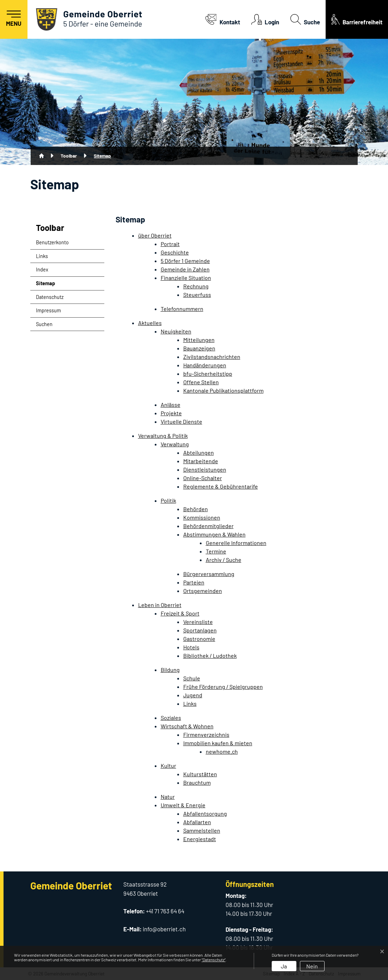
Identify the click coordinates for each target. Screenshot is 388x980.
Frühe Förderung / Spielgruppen (223, 687)
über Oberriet (155, 235)
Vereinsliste (198, 622)
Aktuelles (150, 323)
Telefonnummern (182, 309)
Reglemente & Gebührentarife (221, 486)
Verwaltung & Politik (163, 436)
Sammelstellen (202, 830)
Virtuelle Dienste (181, 421)
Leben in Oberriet (160, 605)
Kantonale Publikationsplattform (223, 390)
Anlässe (171, 405)
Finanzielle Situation (186, 278)
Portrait (170, 244)
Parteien (194, 582)
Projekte (171, 413)
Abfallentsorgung (205, 813)
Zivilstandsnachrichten (212, 357)
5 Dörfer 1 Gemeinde (185, 261)
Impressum (48, 310)
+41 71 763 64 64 (165, 911)
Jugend (193, 695)
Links (42, 256)
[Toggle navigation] (14, 19)
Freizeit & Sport (180, 613)
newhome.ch (222, 751)
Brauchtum (197, 782)
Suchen (44, 324)
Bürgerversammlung (209, 574)
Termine (216, 551)
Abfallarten (197, 822)
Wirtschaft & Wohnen (187, 726)
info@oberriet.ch (164, 929)
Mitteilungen (199, 340)
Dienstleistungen (205, 469)
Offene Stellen (201, 382)
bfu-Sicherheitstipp (208, 373)
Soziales (171, 718)
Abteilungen (199, 452)
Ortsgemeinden (203, 591)
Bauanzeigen (199, 348)
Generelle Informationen (236, 543)
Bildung (170, 670)
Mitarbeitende (201, 461)
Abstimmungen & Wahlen (214, 534)
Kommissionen (202, 517)
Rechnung (196, 286)
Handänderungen (205, 365)
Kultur (168, 765)
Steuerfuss (197, 295)
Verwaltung (175, 444)
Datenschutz (50, 297)
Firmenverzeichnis (206, 734)
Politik (168, 500)
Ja (284, 966)
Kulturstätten (200, 774)
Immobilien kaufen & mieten (218, 743)
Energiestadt (200, 839)
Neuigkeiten (176, 331)
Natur (168, 797)
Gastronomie (199, 639)
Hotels (191, 647)
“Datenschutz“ (214, 960)
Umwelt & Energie (183, 805)
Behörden (196, 509)
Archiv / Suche (224, 560)
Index (42, 269)
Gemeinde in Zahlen (185, 269)
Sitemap (53, 285)
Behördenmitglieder (208, 526)
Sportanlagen (200, 630)
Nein (312, 966)
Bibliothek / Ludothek (210, 656)
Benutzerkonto (52, 242)
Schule (192, 678)
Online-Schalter (203, 478)
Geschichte (175, 252)
